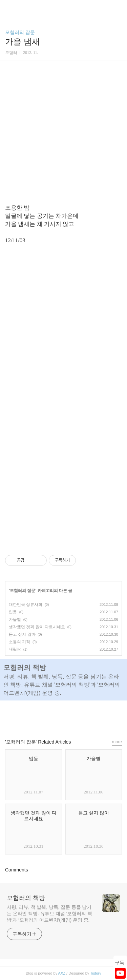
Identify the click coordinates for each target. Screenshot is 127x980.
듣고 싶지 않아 (22, 634)
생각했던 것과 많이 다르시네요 (37, 627)
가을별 (15, 619)
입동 (13, 612)
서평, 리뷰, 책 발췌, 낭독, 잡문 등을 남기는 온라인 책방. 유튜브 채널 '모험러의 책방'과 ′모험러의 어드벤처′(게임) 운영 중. (49, 914)
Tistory (96, 973)
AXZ (62, 973)
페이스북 (48, 716)
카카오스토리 (64, 716)
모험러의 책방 (26, 898)
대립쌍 (15, 649)
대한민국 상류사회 (26, 604)
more (117, 742)
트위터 (79, 716)
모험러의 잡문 (20, 32)
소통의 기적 (19, 642)
